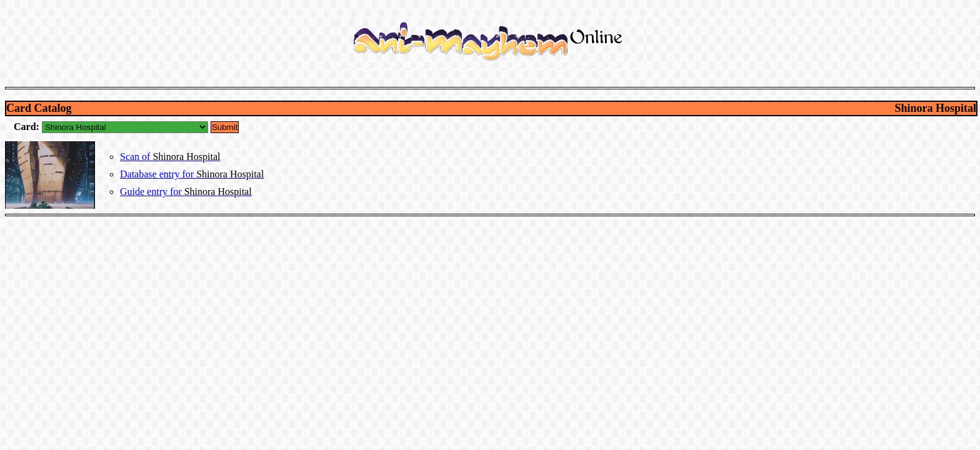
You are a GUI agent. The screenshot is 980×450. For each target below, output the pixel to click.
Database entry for (192, 174)
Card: (28, 127)
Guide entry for (186, 192)
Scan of (170, 157)
